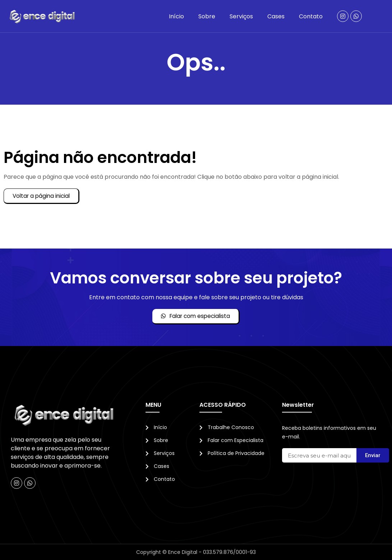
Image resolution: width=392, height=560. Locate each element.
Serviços (241, 16)
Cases (276, 16)
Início (176, 16)
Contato (311, 16)
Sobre (207, 16)
